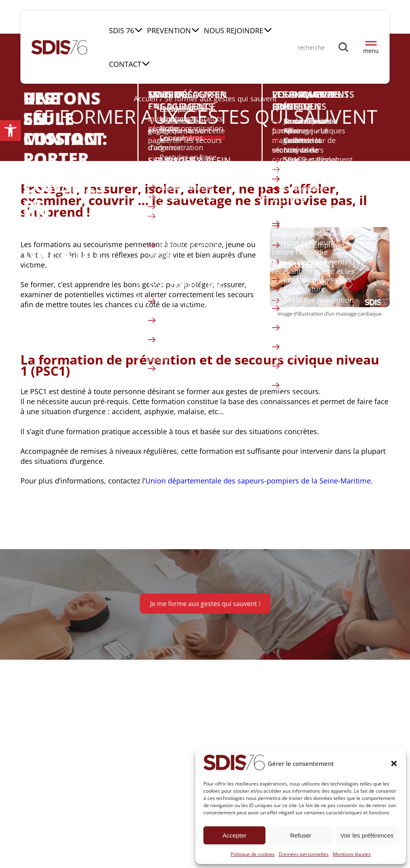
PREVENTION (169, 31)
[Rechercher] (344, 47)
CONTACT (125, 64)
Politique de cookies (253, 854)
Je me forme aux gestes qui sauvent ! (205, 604)
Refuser (301, 835)
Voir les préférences (367, 835)
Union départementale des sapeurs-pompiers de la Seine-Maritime (258, 481)
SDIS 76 (122, 31)
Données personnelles (304, 854)
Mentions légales (352, 854)
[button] (10, 131)
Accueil (146, 99)
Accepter (234, 835)
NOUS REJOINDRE (234, 31)
